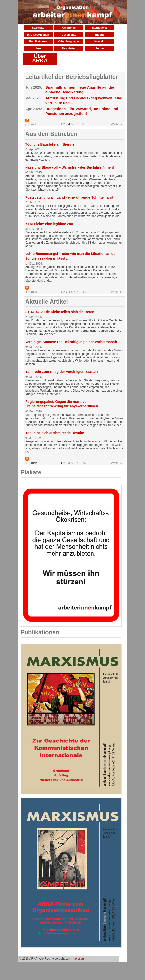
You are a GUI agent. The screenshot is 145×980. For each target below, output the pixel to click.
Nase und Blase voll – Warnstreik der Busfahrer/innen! (70, 167)
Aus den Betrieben (51, 134)
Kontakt (99, 41)
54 (84, 124)
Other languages (69, 41)
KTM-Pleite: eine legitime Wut (49, 224)
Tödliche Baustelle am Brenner (50, 144)
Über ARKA (40, 58)
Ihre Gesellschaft (38, 35)
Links (38, 48)
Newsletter (69, 48)
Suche (99, 48)
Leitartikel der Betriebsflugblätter (72, 77)
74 (84, 463)
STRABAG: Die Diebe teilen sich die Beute (60, 312)
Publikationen (38, 41)
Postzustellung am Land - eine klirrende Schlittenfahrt (69, 197)
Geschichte (69, 35)
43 (84, 292)
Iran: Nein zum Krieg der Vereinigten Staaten (62, 372)
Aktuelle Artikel (47, 301)
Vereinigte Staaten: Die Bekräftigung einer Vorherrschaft (71, 342)
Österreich (69, 28)
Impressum (79, 959)
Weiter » (116, 124)
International (99, 28)
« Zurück (31, 124)
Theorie (100, 35)
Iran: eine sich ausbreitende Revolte (55, 433)
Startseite (38, 28)
